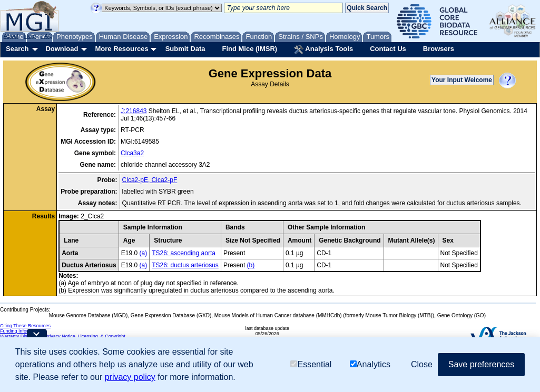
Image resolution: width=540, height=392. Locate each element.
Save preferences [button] (481, 364)
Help (30, 36)
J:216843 (134, 111)
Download (62, 49)
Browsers (439, 49)
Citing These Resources (25, 326)
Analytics (370, 364)
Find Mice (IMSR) (249, 49)
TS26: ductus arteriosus (185, 265)
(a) (143, 253)
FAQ (47, 36)
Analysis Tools (323, 49)
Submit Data (185, 49)
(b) (251, 265)
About (11, 36)
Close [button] (422, 364)
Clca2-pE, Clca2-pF (150, 180)
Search (17, 49)
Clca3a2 (132, 153)
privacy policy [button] (130, 377)
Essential (311, 364)
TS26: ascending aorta (184, 253)
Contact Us (388, 49)
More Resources (121, 49)
